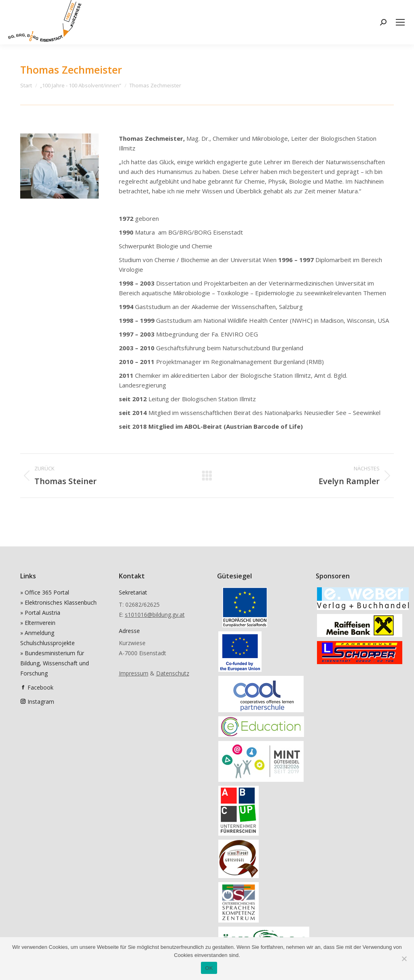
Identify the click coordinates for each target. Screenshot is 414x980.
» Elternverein (38, 623)
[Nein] (404, 959)
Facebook (40, 687)
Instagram (41, 702)
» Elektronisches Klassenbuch (58, 602)
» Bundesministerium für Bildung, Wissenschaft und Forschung (55, 663)
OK (209, 968)
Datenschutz (173, 673)
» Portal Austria (40, 613)
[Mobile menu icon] (400, 22)
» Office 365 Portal (45, 592)
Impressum (134, 673)
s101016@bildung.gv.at (155, 615)
